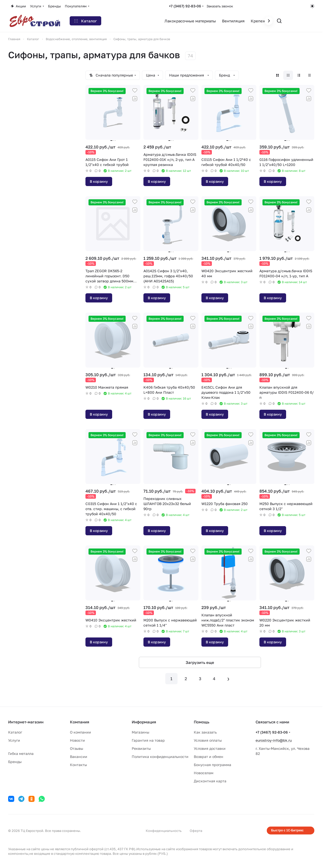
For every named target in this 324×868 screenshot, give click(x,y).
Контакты (78, 765)
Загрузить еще (200, 662)
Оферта (196, 831)
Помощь (202, 722)
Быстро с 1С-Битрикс (287, 830)
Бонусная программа (212, 765)
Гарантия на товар (148, 740)
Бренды (15, 762)
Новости (77, 740)
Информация (144, 722)
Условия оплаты (208, 740)
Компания (80, 722)
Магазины (141, 732)
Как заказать (205, 732)
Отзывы (77, 748)
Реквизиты (141, 748)
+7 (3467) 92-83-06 (185, 6)
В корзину (99, 181)
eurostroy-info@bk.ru (274, 740)
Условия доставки (210, 748)
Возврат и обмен (209, 757)
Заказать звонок (220, 6)
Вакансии (79, 757)
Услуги (14, 740)
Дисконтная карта (210, 781)
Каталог (15, 732)
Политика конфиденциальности (160, 757)
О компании (80, 732)
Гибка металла (21, 753)
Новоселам (204, 773)
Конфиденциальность (164, 831)
